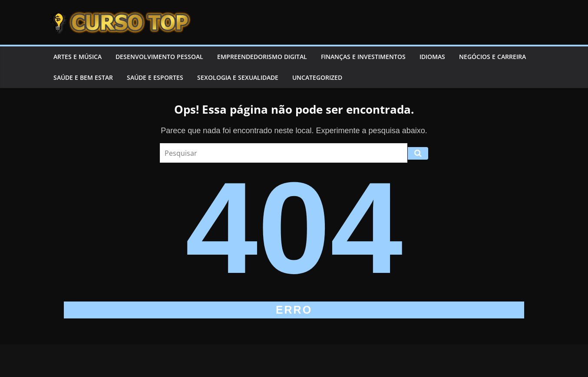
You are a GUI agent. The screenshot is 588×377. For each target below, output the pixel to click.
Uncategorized (317, 77)
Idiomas (432, 57)
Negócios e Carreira (492, 57)
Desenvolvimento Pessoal (159, 57)
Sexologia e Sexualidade (238, 77)
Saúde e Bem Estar (83, 77)
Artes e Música (78, 57)
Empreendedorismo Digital (262, 57)
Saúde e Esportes (155, 77)
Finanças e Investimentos (363, 57)
